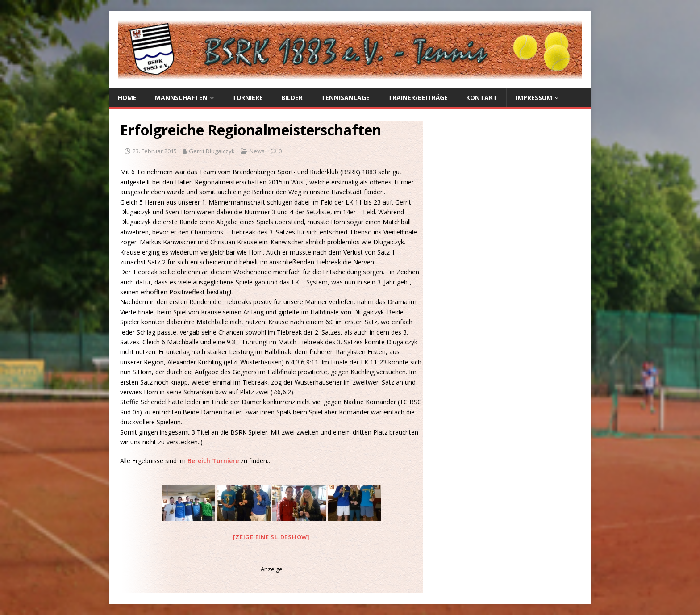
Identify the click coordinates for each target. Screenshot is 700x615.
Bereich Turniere (214, 461)
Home (127, 98)
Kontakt (482, 98)
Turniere (248, 98)
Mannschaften (181, 98)
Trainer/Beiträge (418, 98)
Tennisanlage (345, 98)
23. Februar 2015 (155, 151)
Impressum (534, 98)
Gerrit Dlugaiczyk (212, 151)
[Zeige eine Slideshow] (271, 537)
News (257, 151)
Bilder (292, 98)
